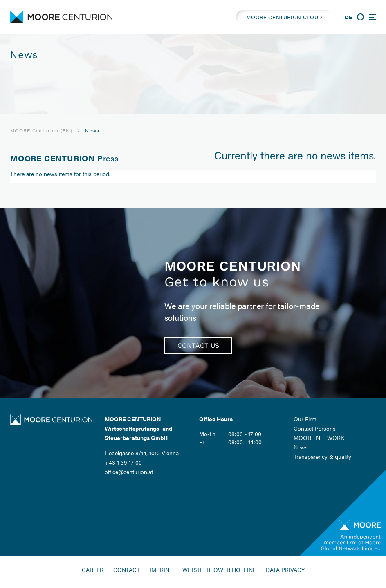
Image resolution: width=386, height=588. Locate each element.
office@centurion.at (129, 472)
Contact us (198, 345)
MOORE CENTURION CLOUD (284, 17)
